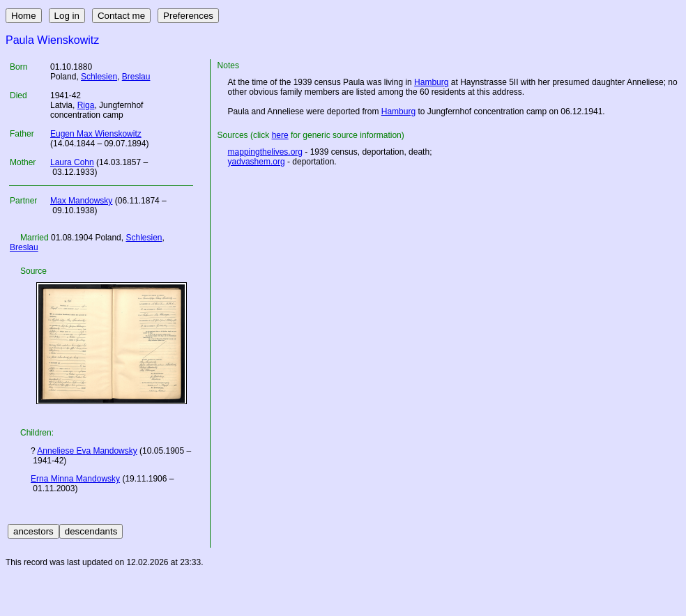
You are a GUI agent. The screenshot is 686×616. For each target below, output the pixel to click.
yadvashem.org (257, 162)
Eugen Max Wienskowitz (96, 134)
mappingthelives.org (265, 152)
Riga (86, 105)
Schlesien (99, 77)
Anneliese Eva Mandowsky (87, 451)
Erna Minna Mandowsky (75, 479)
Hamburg (431, 82)
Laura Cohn (72, 162)
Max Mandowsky (81, 201)
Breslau (136, 77)
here (280, 135)
